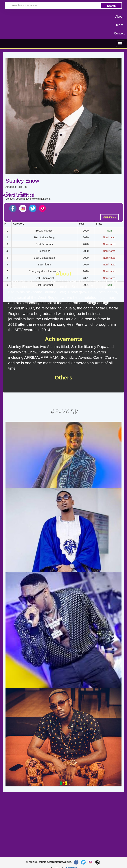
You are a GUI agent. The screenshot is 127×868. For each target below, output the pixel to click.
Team (119, 25)
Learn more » (109, 217)
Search (112, 6)
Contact (119, 33)
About (119, 17)
